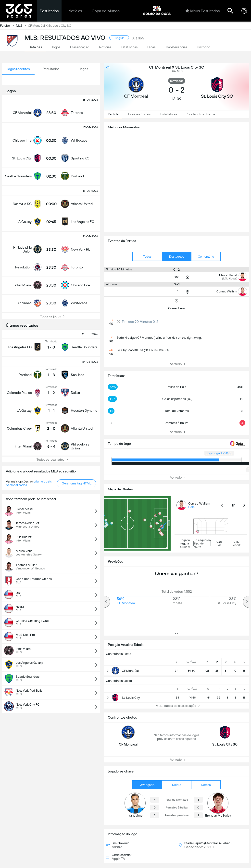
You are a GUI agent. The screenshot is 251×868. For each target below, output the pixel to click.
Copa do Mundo (106, 11)
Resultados (49, 11)
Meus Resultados (202, 11)
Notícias (75, 11)
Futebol (8, 25)
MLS (22, 25)
